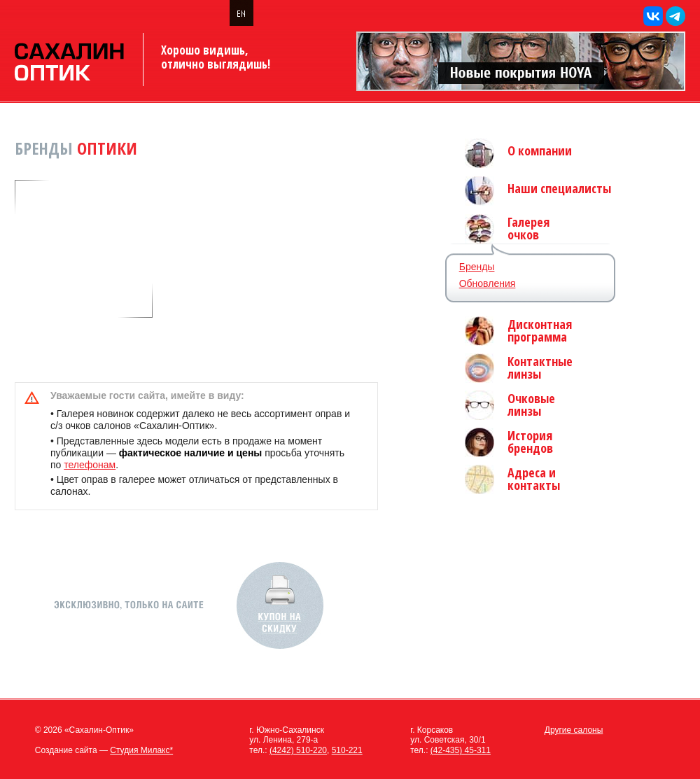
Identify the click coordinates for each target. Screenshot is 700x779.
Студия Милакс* (141, 750)
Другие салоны (574, 730)
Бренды (477, 267)
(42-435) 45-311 (461, 750)
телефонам (90, 465)
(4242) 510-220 (298, 750)
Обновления (488, 283)
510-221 (347, 750)
